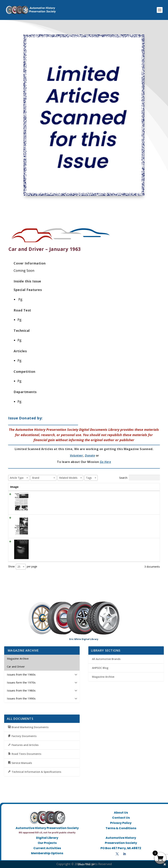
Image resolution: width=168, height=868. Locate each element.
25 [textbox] (19, 567)
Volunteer (77, 455)
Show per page (23, 567)
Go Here (105, 462)
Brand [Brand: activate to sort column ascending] (107, 487)
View (149, 495)
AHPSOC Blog (100, 668)
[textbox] (18, 478)
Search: (140, 478)
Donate (90, 455)
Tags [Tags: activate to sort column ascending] (131, 487)
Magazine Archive (103, 677)
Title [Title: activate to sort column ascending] (31, 487)
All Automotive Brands (106, 659)
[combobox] (19, 478)
